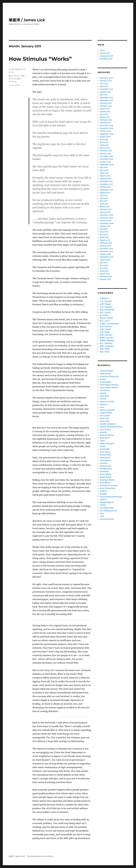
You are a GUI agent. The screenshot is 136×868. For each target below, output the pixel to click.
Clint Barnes (105, 390)
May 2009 (104, 142)
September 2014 (107, 98)
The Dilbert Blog (107, 508)
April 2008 (104, 173)
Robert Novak (105, 477)
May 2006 (104, 235)
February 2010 (106, 120)
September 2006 (107, 223)
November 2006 (107, 218)
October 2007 (105, 187)
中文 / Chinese (106, 301)
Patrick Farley (106, 466)
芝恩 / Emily (105, 332)
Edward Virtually (107, 402)
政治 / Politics (14, 76)
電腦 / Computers (107, 346)
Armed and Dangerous (109, 376)
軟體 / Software (106, 335)
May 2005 (104, 268)
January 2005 (105, 279)
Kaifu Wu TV (105, 438)
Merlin (103, 446)
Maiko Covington (107, 444)
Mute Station (105, 452)
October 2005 (105, 254)
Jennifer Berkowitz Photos (111, 427)
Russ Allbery (105, 483)
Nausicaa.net (105, 458)
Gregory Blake (106, 413)
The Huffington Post (109, 511)
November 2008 (106, 159)
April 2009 (104, 145)
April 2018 (104, 86)
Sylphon (103, 500)
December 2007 (106, 181)
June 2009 (104, 140)
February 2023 (106, 81)
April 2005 (104, 271)
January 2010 (105, 123)
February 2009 (106, 151)
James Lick (104, 418)
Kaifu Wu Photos (107, 435)
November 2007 (106, 184)
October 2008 (105, 162)
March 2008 (105, 176)
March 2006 (105, 240)
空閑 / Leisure (105, 329)
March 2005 (105, 274)
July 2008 (104, 167)
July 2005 (104, 263)
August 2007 (105, 193)
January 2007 (105, 212)
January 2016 (105, 92)
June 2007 (104, 198)
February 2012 (106, 106)
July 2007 (104, 195)
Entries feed (105, 53)
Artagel (103, 379)
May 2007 (104, 201)
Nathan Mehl (105, 455)
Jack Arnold (105, 416)
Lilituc (102, 441)
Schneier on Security (109, 486)
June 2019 (104, 84)
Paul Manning (106, 469)
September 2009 (107, 134)
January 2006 (105, 246)
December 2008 (106, 156)
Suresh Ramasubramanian (111, 497)
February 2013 (106, 103)
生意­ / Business (106, 327)
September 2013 (106, 100)
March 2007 (105, 207)
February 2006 (106, 243)
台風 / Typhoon (106, 307)
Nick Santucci (106, 460)
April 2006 (104, 237)
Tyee (102, 514)
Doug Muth (105, 396)
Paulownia (104, 472)
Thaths (103, 505)
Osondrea (104, 463)
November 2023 (106, 78)
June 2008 (104, 170)
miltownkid (105, 449)
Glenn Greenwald (107, 410)
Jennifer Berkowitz (108, 424)
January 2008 (105, 179)
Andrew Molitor (106, 371)
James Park (104, 421)
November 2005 (106, 251)
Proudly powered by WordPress (40, 856)
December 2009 (106, 126)
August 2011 (105, 109)
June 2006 (104, 232)
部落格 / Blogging (107, 341)
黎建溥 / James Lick (27, 20)
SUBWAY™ (104, 299)
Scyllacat (103, 491)
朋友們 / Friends (106, 318)
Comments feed (106, 56)
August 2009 (105, 137)
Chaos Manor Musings (109, 385)
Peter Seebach (106, 474)
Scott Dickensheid (107, 488)
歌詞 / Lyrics (105, 321)
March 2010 (105, 117)
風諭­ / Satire (105, 352)
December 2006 (106, 215)
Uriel (102, 516)
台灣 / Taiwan (105, 304)
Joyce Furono (105, 430)
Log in (102, 50)
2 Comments (14, 85)
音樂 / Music (105, 349)
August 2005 (105, 260)
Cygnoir (103, 393)
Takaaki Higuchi (107, 502)
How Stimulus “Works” (40, 59)
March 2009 (105, 148)
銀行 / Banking (106, 343)
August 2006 (105, 226)
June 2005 (104, 265)
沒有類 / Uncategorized (109, 324)
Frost (102, 407)
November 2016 (106, 89)
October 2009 (105, 131)
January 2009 (105, 154)
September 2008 (107, 165)
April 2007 (104, 204)
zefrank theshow (107, 519)
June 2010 (104, 114)
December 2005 (106, 249)
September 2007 (107, 190)
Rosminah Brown (107, 480)
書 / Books (104, 315)
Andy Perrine (105, 374)
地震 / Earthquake (107, 310)
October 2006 (105, 221)
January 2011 (105, 112)
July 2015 (104, 95)
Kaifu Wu (104, 432)
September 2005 (107, 257)
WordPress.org (106, 59)
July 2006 (104, 229)
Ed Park (103, 399)
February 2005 (106, 277)
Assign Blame (106, 382)
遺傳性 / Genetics (107, 338)
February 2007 (106, 209)
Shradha (103, 494)
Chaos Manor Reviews (109, 388)
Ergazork (104, 404)
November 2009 (107, 128)
